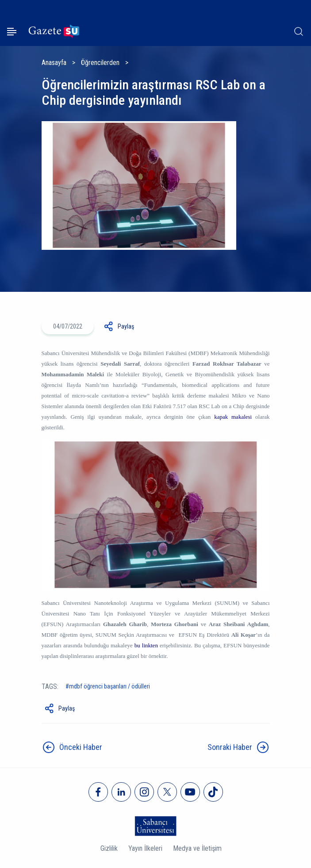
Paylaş (126, 326)
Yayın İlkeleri (145, 848)
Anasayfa (54, 63)
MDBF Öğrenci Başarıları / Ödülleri (109, 686)
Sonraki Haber (230, 747)
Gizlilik (109, 848)
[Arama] (299, 31)
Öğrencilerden (100, 63)
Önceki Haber (81, 747)
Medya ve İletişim (197, 848)
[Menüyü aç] (12, 32)
